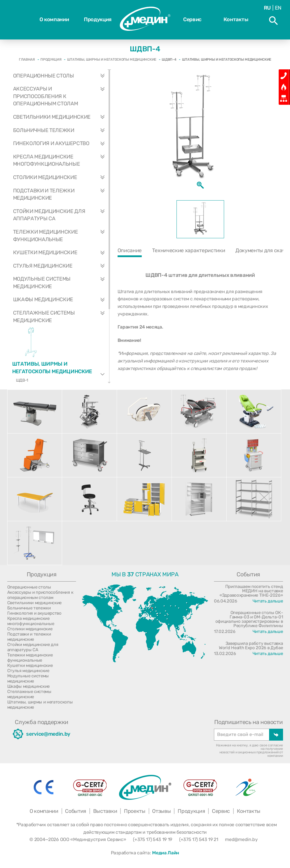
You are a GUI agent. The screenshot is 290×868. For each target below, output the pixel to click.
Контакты (236, 19)
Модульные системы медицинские (61, 283)
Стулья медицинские (61, 266)
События (76, 811)
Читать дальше (268, 601)
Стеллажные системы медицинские (61, 317)
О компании (54, 19)
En (278, 8)
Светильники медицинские (61, 117)
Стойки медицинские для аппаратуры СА (61, 215)
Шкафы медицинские (61, 300)
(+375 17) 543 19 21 (199, 839)
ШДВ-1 (22, 380)
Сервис (192, 19)
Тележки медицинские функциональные (61, 236)
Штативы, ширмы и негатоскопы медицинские (61, 366)
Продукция (98, 19)
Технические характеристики (189, 250)
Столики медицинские (61, 178)
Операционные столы (61, 76)
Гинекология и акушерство (61, 144)
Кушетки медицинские (61, 253)
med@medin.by (241, 839)
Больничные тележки (61, 131)
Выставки (105, 811)
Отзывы (161, 811)
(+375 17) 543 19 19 (153, 839)
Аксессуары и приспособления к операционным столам (61, 96)
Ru (267, 8)
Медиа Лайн (166, 853)
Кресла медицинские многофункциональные (61, 161)
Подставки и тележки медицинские (61, 195)
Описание (130, 250)
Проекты (135, 811)
